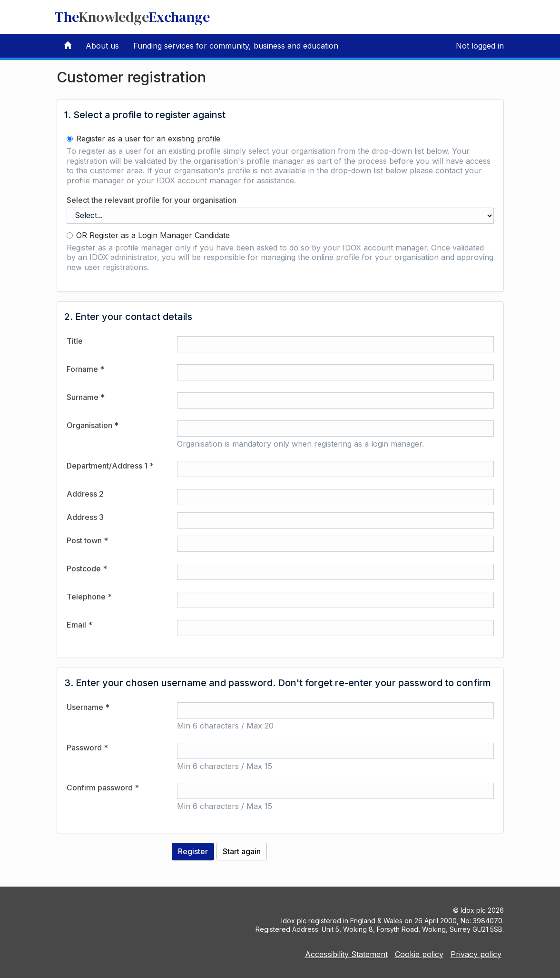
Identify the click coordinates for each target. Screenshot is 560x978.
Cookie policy (419, 954)
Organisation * (93, 425)
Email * (79, 625)
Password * (87, 748)
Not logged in (480, 46)
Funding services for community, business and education (236, 46)
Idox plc (473, 910)
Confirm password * (103, 788)
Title (75, 341)
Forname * (85, 369)
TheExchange (132, 17)
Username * (88, 707)
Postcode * (87, 569)
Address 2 (85, 494)
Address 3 (85, 517)
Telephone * (89, 597)
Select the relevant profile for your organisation (152, 200)
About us (102, 46)
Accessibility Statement (346, 954)
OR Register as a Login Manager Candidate (148, 235)
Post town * (87, 540)
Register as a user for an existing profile (143, 139)
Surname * (86, 397)
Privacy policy (476, 954)
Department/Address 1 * (110, 466)
